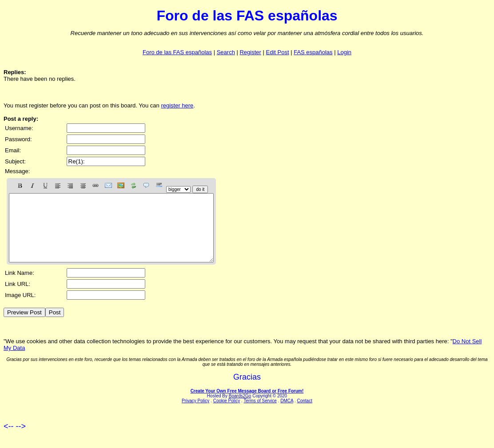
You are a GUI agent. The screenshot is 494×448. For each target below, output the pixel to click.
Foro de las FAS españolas (177, 52)
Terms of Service (260, 414)
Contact (304, 414)
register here (177, 105)
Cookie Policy (227, 414)
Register (250, 52)
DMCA (287, 414)
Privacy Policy (195, 414)
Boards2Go (240, 409)
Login (344, 52)
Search (226, 52)
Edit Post (278, 52)
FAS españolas (313, 52)
